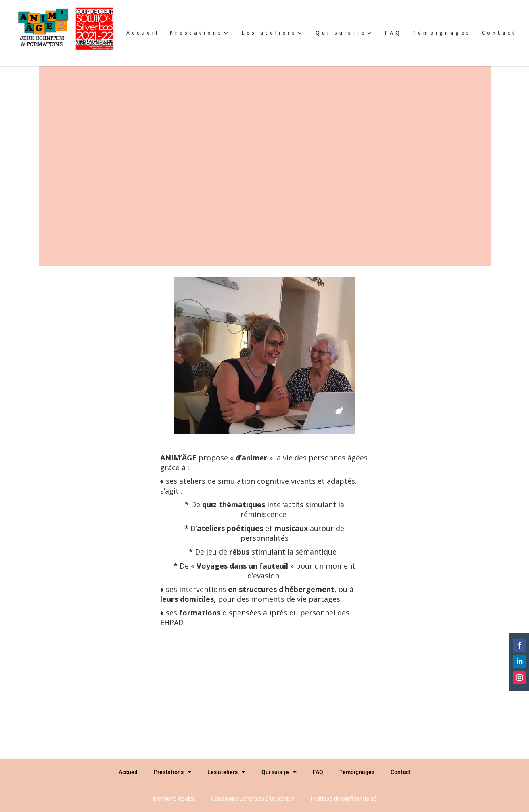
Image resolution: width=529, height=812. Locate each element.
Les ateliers (269, 33)
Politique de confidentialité (344, 799)
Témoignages (442, 33)
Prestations (197, 33)
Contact (499, 33)
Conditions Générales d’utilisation (253, 799)
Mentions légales (174, 799)
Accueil (143, 33)
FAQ (393, 33)
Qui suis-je (341, 33)
